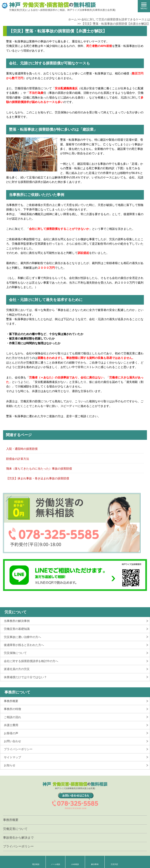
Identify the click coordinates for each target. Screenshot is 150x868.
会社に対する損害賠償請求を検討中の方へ (31, 661)
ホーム (73, 19)
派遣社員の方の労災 (17, 669)
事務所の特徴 (12, 709)
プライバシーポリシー (18, 749)
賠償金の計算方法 (18, 459)
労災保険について (15, 653)
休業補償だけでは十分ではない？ (25, 677)
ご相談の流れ (12, 717)
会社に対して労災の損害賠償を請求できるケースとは (116, 19)
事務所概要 (11, 701)
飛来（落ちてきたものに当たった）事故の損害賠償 (39, 469)
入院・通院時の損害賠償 (22, 449)
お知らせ (10, 765)
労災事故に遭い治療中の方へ (22, 637)
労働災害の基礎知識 (17, 629)
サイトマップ (12, 757)
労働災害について (15, 829)
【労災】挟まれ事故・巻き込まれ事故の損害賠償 (38, 478)
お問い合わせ (12, 741)
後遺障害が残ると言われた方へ (24, 645)
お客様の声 (11, 733)
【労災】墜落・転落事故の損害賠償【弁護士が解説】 (116, 24)
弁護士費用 (11, 725)
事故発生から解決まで (18, 838)
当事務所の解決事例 (17, 621)
